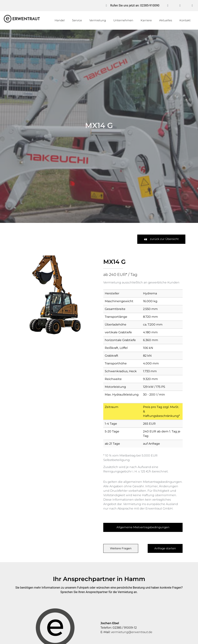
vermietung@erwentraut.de (132, 632)
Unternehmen (123, 20)
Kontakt (185, 20)
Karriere (146, 20)
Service (77, 20)
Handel (60, 20)
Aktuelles (166, 20)
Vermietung (98, 20)
